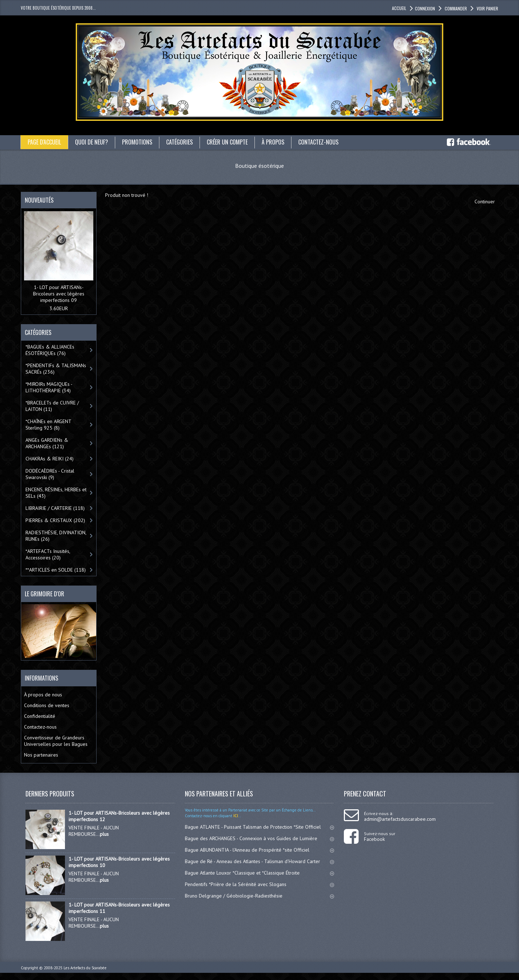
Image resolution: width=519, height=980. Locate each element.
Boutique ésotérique (259, 166)
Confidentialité (40, 716)
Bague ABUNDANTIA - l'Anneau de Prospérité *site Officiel (260, 850)
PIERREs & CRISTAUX (55, 520)
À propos (273, 142)
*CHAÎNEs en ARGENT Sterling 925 (48, 425)
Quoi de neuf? (92, 142)
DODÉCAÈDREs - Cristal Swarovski (50, 474)
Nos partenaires (41, 755)
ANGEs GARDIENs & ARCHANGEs (47, 443)
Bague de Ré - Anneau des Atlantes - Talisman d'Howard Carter (260, 861)
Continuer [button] (485, 202)
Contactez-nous (318, 142)
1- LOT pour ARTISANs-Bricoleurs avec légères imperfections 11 (119, 908)
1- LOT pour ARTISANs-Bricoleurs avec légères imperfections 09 (59, 294)
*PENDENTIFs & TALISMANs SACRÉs (56, 369)
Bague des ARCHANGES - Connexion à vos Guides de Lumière (260, 838)
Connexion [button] (425, 8)
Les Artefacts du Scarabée (85, 968)
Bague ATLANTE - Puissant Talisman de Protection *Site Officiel (260, 827)
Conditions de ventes (47, 705)
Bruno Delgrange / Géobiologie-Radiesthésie (260, 896)
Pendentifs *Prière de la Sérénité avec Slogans (260, 884)
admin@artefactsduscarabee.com (400, 819)
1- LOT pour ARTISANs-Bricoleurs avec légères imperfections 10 (119, 862)
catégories (179, 142)
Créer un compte (227, 142)
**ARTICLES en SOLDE (56, 570)
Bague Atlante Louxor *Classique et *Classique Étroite (260, 873)
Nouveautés (39, 200)
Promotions (137, 142)
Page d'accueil (44, 142)
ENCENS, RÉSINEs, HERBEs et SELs (56, 493)
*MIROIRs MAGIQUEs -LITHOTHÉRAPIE (49, 387)
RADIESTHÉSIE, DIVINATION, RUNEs (56, 536)
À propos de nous (43, 695)
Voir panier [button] (487, 8)
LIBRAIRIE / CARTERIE (55, 508)
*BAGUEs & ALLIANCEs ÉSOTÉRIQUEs (50, 350)
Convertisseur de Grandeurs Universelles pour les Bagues (56, 741)
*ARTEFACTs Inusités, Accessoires (48, 554)
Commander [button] (455, 8)
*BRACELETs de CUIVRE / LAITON (52, 406)
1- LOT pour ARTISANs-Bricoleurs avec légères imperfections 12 (119, 816)
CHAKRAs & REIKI (50, 459)
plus (104, 834)
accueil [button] (399, 8)
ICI (235, 816)
